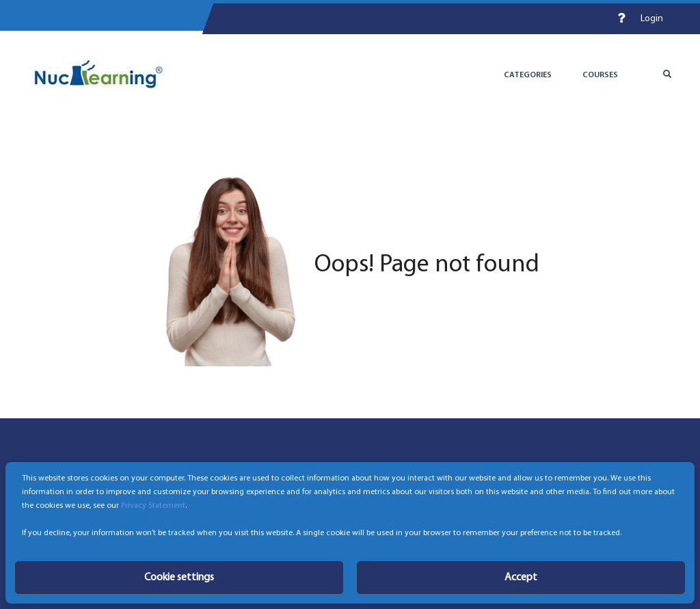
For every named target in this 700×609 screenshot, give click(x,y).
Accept (521, 578)
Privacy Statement (153, 506)
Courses (600, 75)
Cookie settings (179, 578)
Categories (528, 75)
